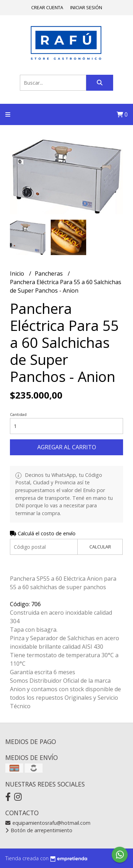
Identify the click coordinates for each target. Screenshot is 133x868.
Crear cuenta (47, 7)
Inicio (18, 274)
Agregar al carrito (67, 447)
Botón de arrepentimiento (39, 830)
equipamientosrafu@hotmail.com (48, 823)
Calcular (100, 547)
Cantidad (18, 414)
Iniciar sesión (86, 7)
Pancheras (49, 274)
